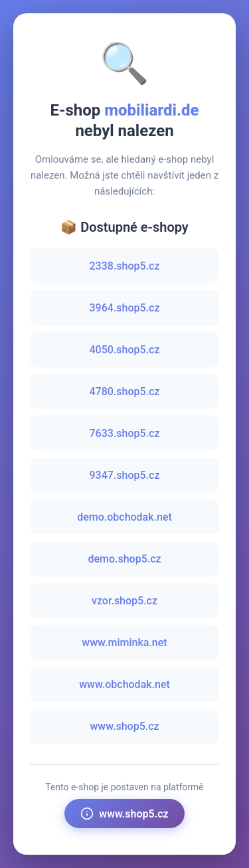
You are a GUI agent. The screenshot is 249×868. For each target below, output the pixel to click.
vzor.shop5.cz (124, 601)
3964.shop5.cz (125, 308)
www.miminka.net (124, 643)
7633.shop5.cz (125, 433)
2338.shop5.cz (125, 266)
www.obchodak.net (124, 684)
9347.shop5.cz (125, 475)
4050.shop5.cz (125, 350)
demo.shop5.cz (124, 559)
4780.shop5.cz (125, 391)
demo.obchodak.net (124, 517)
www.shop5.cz (124, 726)
